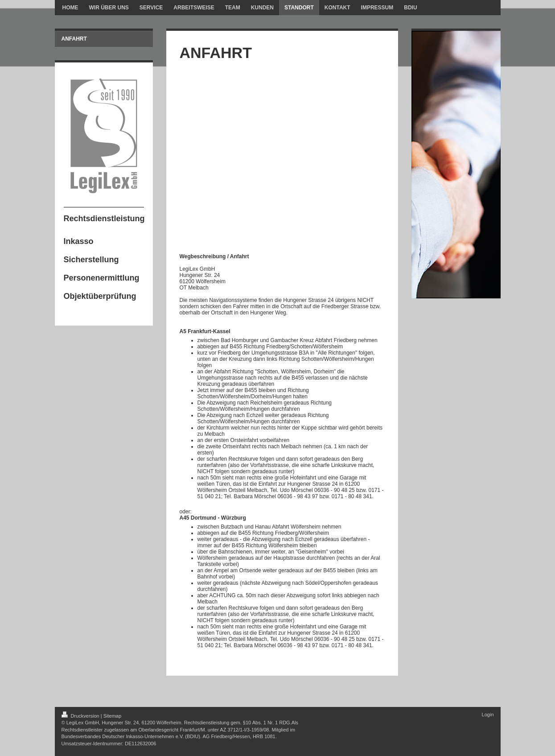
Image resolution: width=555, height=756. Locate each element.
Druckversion (81, 716)
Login (488, 715)
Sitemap (112, 716)
